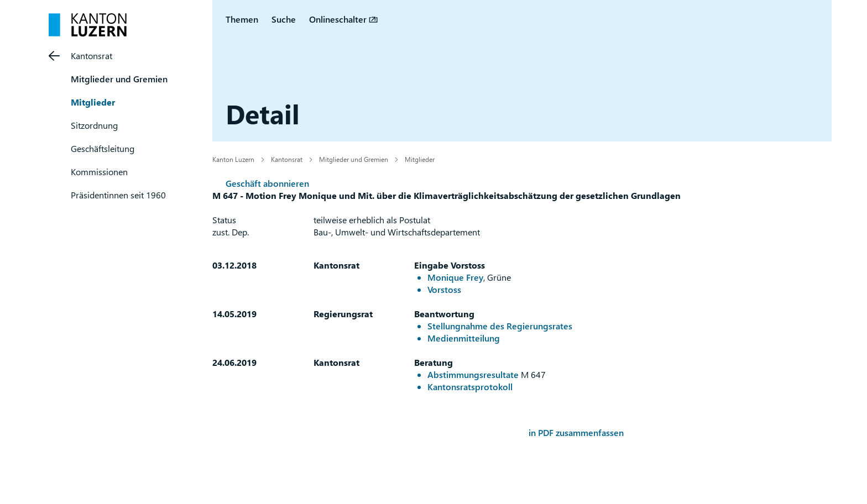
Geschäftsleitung (103, 148)
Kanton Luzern (233, 159)
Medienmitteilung (464, 338)
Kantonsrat (92, 56)
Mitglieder (93, 102)
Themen (242, 19)
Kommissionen (99, 172)
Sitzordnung (94, 125)
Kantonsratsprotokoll (470, 387)
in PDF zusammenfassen (576, 432)
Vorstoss (444, 289)
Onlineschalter (338, 19)
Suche (284, 19)
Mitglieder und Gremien (119, 79)
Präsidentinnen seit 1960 (118, 195)
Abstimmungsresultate (473, 374)
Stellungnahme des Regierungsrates (500, 326)
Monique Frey (455, 277)
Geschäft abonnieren (267, 183)
